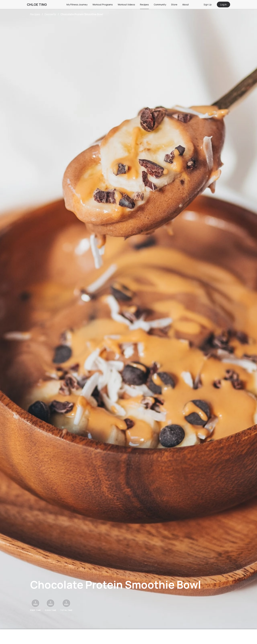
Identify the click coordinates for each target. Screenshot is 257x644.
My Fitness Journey (77, 5)
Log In (223, 5)
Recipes (144, 5)
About (186, 5)
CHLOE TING (37, 5)
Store (174, 5)
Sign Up (208, 5)
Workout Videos (126, 5)
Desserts (50, 14)
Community (160, 5)
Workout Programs (103, 5)
